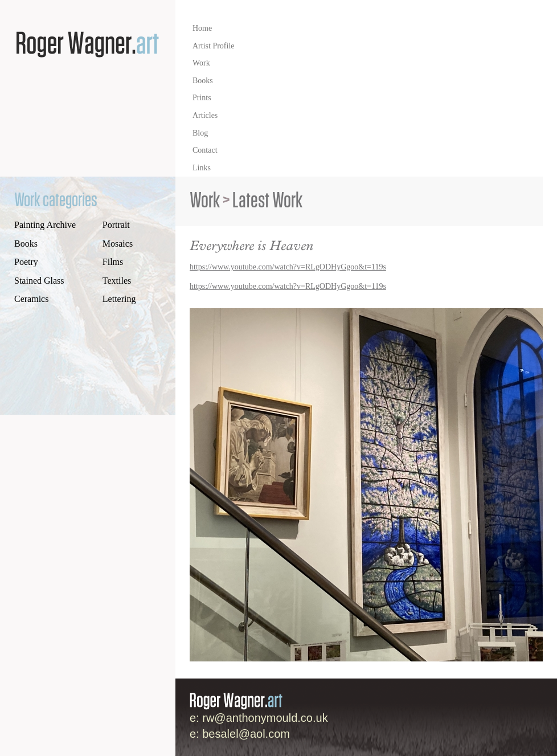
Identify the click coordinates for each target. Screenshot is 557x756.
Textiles (117, 281)
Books (203, 81)
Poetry (26, 262)
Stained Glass (39, 281)
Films (113, 262)
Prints (202, 98)
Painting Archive (45, 225)
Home (202, 28)
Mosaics (118, 244)
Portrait (116, 225)
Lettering (119, 299)
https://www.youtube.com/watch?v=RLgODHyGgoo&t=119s (288, 267)
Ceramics (31, 299)
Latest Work (267, 201)
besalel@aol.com (246, 734)
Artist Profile (214, 46)
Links (202, 168)
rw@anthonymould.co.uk (265, 718)
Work (201, 63)
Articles (205, 115)
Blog (200, 133)
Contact (205, 150)
